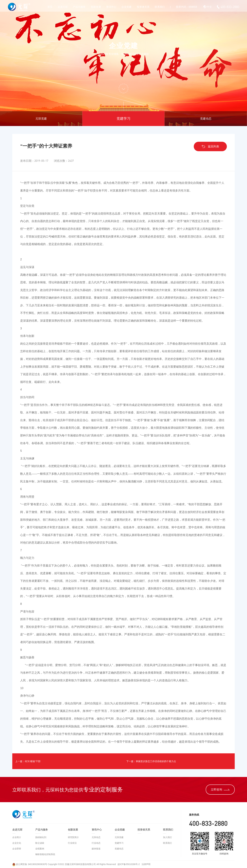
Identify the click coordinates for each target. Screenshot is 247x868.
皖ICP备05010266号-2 (129, 864)
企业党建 (126, 7)
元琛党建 (41, 119)
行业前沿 (72, 843)
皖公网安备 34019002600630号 (30, 864)
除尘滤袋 (40, 843)
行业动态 (96, 843)
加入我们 (167, 837)
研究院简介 (73, 837)
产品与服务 (79, 7)
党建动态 (206, 119)
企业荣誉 (17, 849)
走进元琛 (63, 7)
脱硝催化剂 (41, 837)
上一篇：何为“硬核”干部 (33, 761)
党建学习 (123, 119)
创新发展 (96, 7)
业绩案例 (40, 849)
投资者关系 (143, 7)
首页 (50, 7)
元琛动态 (96, 837)
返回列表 (210, 146)
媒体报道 (96, 849)
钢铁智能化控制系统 (45, 854)
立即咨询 (220, 790)
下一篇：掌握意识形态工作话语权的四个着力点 (159, 761)
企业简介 (17, 837)
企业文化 (17, 843)
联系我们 (160, 7)
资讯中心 (111, 7)
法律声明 (146, 864)
